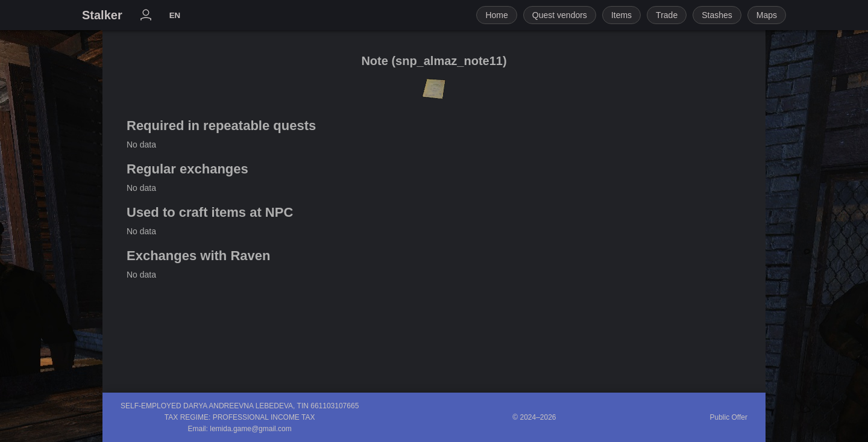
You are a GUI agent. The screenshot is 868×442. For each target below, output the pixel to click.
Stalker (102, 15)
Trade (667, 15)
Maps (767, 15)
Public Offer (729, 417)
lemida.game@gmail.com (251, 429)
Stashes (717, 15)
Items (621, 15)
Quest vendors (560, 15)
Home (496, 15)
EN (175, 15)
